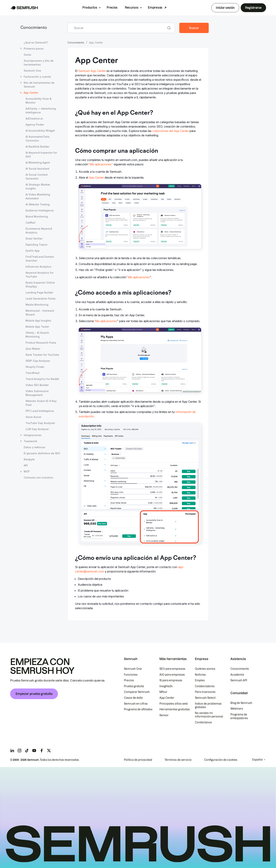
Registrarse (253, 8)
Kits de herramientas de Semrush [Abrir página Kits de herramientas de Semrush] (39, 84)
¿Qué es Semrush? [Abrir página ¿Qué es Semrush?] (36, 42)
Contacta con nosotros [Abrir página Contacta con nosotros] (38, 478)
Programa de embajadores (239, 716)
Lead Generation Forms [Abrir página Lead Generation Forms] (41, 299)
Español (258, 760)
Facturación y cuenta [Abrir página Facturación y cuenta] (37, 77)
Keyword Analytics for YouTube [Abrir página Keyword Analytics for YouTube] (40, 275)
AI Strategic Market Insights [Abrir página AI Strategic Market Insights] (38, 186)
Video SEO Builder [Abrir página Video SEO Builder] (37, 385)
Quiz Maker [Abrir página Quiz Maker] (33, 349)
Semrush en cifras (136, 704)
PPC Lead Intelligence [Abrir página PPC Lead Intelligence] (40, 411)
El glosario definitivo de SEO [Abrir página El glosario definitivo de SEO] (42, 453)
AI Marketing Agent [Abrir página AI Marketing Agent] (38, 163)
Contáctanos (203, 722)
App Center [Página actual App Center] (31, 93)
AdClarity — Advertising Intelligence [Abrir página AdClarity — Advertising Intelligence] (41, 110)
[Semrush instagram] (19, 751)
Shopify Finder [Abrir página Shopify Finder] (35, 367)
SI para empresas (171, 680)
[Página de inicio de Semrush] (24, 8)
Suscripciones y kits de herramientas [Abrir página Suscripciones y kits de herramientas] (39, 63)
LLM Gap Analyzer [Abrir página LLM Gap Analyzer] (37, 429)
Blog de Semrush (241, 703)
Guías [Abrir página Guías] (27, 55)
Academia (237, 675)
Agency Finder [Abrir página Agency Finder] (35, 125)
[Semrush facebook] (42, 751)
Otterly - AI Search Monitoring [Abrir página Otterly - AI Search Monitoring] (37, 335)
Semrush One (133, 669)
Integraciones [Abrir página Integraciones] (33, 435)
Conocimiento (34, 28)
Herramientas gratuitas (175, 709)
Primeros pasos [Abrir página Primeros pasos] (34, 49)
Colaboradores (205, 686)
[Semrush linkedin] (12, 751)
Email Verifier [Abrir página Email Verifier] (34, 239)
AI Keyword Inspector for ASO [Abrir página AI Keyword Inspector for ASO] (41, 155)
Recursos (132, 8)
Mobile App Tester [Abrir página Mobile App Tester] (37, 327)
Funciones (131, 675)
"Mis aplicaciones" (100, 164)
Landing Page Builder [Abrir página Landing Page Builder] (39, 292)
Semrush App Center (92, 71)
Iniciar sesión (225, 8)
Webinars (237, 709)
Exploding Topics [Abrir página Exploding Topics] (36, 245)
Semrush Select (205, 698)
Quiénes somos (205, 669)
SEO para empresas (172, 669)
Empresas (155, 8)
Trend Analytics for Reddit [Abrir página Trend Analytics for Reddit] (42, 379)
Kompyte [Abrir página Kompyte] (29, 459)
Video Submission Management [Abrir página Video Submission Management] (37, 393)
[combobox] (117, 28)
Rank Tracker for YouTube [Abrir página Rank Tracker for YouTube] (42, 355)
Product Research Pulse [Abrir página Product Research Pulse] (41, 343)
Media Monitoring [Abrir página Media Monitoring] (37, 305)
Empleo (200, 680)
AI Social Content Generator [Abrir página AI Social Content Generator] (37, 177)
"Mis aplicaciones (138, 277)
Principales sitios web (174, 704)
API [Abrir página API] (26, 465)
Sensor (164, 715)
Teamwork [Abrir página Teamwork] (30, 441)
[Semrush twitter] (49, 751)
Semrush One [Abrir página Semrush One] (32, 71)
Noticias (200, 675)
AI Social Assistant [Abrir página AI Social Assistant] (37, 169)
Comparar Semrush (137, 692)
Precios (112, 8)
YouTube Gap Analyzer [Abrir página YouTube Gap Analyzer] (40, 423)
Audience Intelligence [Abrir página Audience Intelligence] (40, 210)
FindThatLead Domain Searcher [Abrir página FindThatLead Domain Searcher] (40, 259)
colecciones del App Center (171, 131)
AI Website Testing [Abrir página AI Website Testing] (38, 204)
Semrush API (239, 680)
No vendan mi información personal (209, 715)
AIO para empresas (172, 675)
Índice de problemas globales (208, 706)
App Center (96, 177)
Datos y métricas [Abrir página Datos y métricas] (34, 447)
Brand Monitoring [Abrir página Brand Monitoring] (37, 216)
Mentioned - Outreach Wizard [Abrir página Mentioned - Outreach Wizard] (40, 313)
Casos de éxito (133, 698)
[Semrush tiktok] (27, 751)
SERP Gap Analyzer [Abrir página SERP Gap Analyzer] (38, 361)
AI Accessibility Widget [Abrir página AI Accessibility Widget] (40, 131)
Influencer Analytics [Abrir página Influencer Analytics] (38, 267)
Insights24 (166, 686)
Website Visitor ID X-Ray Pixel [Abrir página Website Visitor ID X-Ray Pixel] (41, 403)
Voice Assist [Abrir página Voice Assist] (33, 417)
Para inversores (205, 692)
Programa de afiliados (138, 709)
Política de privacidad (138, 760)
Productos (90, 8)
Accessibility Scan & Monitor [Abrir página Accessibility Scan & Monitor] (39, 101)
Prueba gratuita (134, 686)
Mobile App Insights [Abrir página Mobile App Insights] (38, 321)
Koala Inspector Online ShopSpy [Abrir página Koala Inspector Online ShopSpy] (40, 284)
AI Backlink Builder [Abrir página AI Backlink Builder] (37, 147)
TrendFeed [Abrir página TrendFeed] (32, 373)
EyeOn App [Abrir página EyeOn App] (33, 251)
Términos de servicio (178, 760)
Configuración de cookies (221, 760)
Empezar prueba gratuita (34, 694)
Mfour (163, 692)
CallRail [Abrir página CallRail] (30, 223)
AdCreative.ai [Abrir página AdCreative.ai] (34, 118)
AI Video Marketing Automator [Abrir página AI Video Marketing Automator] (38, 196)
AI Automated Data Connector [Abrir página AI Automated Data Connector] (38, 139)
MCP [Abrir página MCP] (27, 471)
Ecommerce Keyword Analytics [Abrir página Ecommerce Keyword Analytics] (39, 231)
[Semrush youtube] (34, 751)
